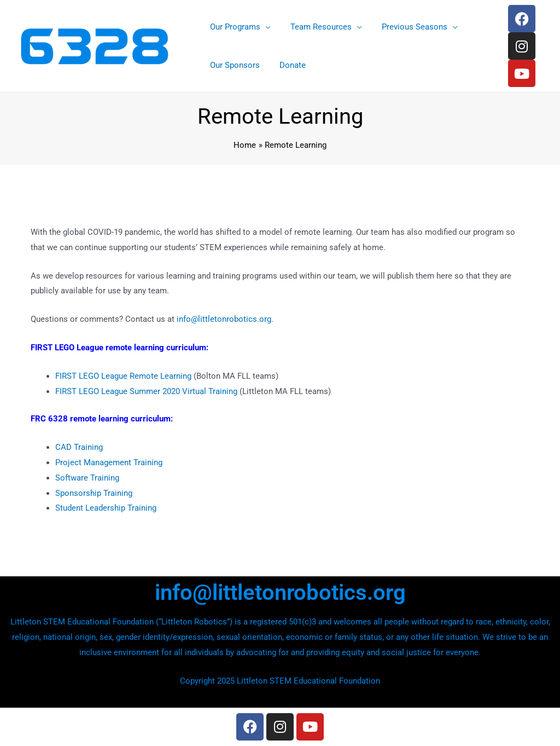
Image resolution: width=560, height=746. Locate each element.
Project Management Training (109, 462)
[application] (264, 27)
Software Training (87, 478)
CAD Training (79, 447)
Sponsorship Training (94, 493)
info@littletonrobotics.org (224, 319)
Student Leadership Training (106, 508)
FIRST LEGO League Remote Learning (123, 376)
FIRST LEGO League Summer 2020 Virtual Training (146, 391)
